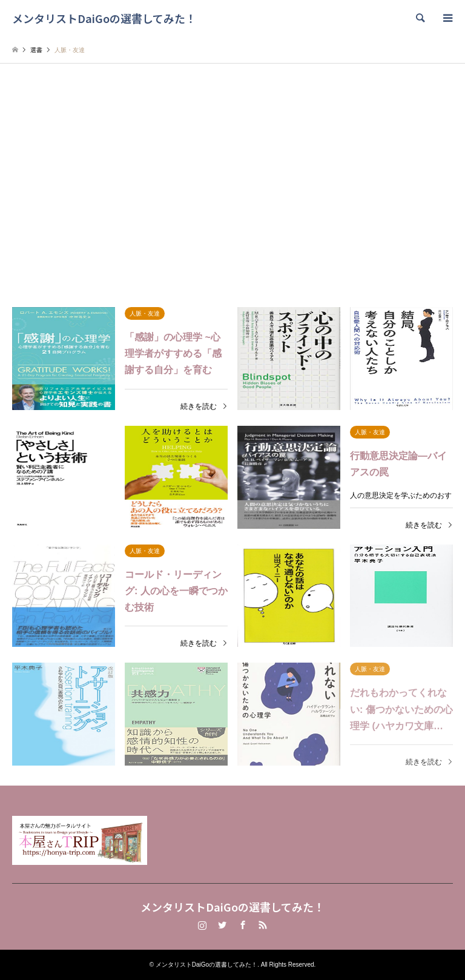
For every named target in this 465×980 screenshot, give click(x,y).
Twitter (222, 925)
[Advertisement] (232, 179)
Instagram (202, 925)
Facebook (243, 925)
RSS (263, 925)
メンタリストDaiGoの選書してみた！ (232, 907)
